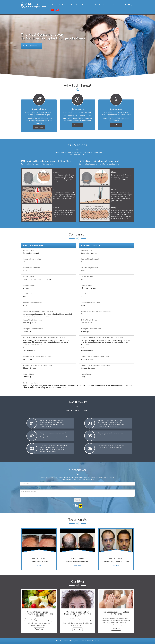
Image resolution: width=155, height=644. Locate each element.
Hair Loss (66, 5)
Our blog (129, 5)
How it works (96, 5)
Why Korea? (56, 5)
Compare (86, 5)
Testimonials (118, 5)
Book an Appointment (32, 46)
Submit (77, 500)
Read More (39, 127)
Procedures (76, 5)
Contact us (107, 5)
